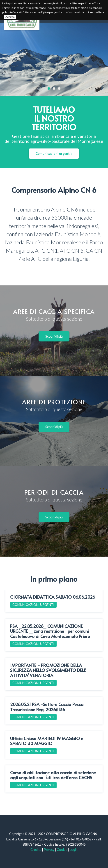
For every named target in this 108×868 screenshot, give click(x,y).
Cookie (62, 850)
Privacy (49, 850)
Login (74, 850)
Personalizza (96, 12)
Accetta (10, 17)
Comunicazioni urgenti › (54, 154)
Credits (36, 850)
